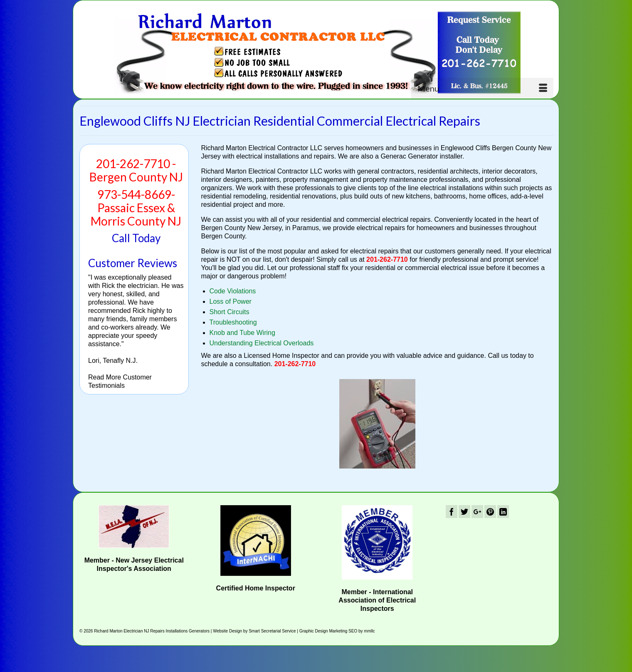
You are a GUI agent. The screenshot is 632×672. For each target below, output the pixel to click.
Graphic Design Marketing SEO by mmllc (337, 631)
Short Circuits (230, 312)
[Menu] (482, 88)
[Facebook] (452, 512)
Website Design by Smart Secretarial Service (254, 631)
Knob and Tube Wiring (242, 333)
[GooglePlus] (477, 512)
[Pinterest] (490, 512)
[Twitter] (464, 512)
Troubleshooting (233, 322)
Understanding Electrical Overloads (262, 343)
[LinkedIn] (503, 512)
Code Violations (233, 291)
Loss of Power (231, 301)
